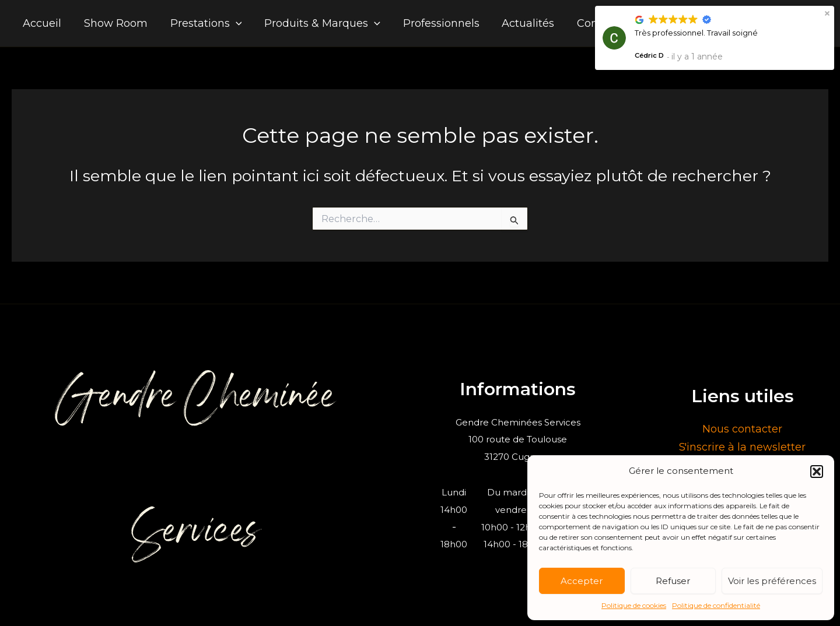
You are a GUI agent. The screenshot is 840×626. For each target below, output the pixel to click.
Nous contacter (742, 430)
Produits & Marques (317, 23)
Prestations (202, 23)
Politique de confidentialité (716, 605)
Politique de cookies (634, 605)
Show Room (113, 23)
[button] (817, 472)
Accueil (41, 23)
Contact (588, 23)
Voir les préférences (772, 581)
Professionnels (434, 23)
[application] (232, 23)
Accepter (582, 581)
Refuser (673, 581)
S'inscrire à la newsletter (743, 448)
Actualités (520, 23)
